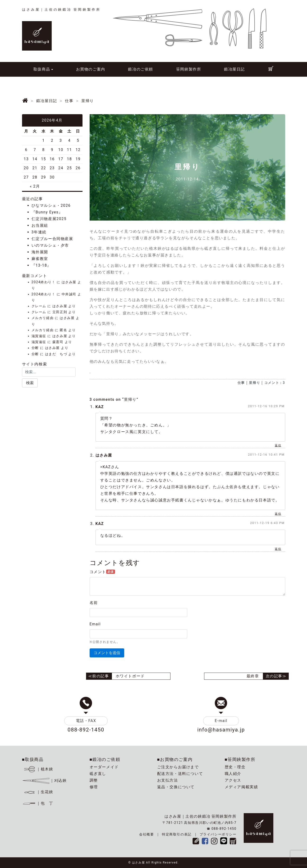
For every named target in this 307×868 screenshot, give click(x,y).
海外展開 (40, 252)
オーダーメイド (104, 767)
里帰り (254, 383)
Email (95, 624)
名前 (94, 603)
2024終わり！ (44, 282)
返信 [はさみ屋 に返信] (278, 514)
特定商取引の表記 (177, 834)
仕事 (241, 383)
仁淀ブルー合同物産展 (52, 239)
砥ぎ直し (98, 774)
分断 (35, 348)
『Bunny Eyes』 (47, 212)
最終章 (253, 676)
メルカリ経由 (43, 318)
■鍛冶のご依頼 (105, 759)
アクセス (233, 780)
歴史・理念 (235, 767)
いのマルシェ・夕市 (50, 245)
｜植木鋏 (38, 769)
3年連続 (39, 232)
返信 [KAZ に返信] (278, 445)
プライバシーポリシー (218, 834)
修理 (94, 787)
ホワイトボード (130, 676)
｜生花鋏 (38, 792)
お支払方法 (168, 780)
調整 (94, 780)
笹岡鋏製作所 (189, 69)
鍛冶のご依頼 (141, 69)
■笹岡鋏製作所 (240, 759)
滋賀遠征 (39, 336)
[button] (30, 383)
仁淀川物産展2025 (49, 219)
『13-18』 (41, 265)
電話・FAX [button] (86, 721)
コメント (102, 572)
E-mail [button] (221, 721)
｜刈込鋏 (44, 781)
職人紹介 (233, 774)
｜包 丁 (38, 803)
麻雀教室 (40, 259)
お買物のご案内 (91, 69)
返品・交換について (176, 787)
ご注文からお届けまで (178, 767)
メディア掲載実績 (241, 787)
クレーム (39, 306)
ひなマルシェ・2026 (51, 205)
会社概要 (147, 834)
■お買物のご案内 (175, 759)
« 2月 (35, 186)
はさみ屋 (104, 455)
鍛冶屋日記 (234, 69)
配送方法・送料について (180, 774)
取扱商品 (42, 69)
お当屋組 (40, 225)
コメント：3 (275, 383)
